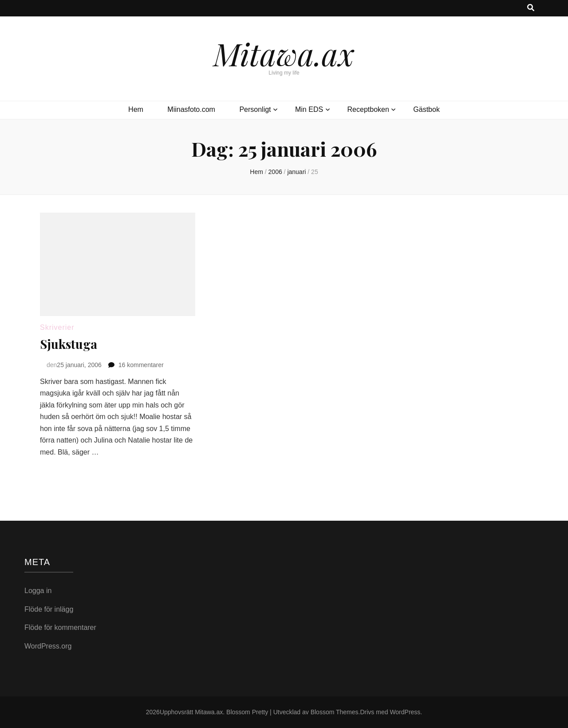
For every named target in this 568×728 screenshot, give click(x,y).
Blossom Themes (335, 712)
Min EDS (309, 109)
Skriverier (57, 327)
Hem (136, 109)
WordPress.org (48, 646)
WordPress (405, 712)
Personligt (255, 109)
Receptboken (368, 109)
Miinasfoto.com (191, 109)
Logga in (38, 591)
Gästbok (426, 109)
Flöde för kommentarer (60, 627)
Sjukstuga (69, 344)
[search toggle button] (531, 8)
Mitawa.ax (284, 53)
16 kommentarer (141, 365)
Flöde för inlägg (49, 609)
